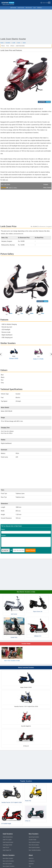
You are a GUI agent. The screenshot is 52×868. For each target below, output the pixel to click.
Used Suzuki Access (8, 842)
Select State (45, 3)
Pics (8, 46)
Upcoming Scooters (34, 837)
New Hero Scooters (34, 845)
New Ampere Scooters (9, 866)
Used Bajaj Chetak (7, 845)
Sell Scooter (13, 8)
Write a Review (47, 188)
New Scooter (29, 8)
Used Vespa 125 (7, 850)
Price (3, 46)
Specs (12, 46)
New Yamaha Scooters (35, 850)
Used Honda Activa (8, 837)
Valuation (39, 8)
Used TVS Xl (6, 848)
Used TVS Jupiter (7, 840)
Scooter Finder (26, 644)
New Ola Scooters (7, 864)
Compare (46, 185)
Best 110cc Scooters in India (12, 654)
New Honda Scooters (34, 842)
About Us (31, 858)
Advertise (31, 864)
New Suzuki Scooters (34, 848)
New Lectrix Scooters (8, 861)
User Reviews (20, 46)
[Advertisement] (26, 23)
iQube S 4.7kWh (38, 359)
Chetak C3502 (14, 359)
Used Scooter (21, 8)
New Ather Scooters (8, 858)
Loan (34, 8)
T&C (30, 866)
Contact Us (32, 861)
